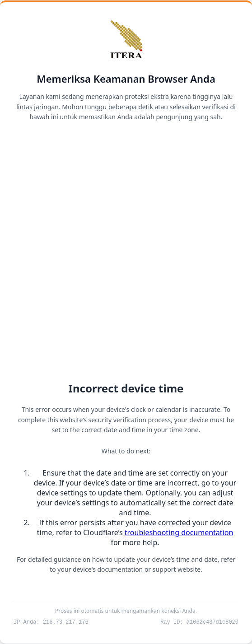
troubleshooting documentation (179, 532)
